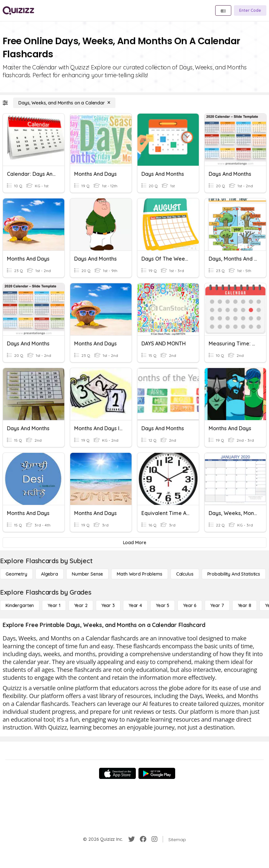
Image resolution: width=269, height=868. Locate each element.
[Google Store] (157, 773)
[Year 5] (163, 605)
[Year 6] (190, 605)
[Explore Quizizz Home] (18, 10)
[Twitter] (132, 839)
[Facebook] (143, 839)
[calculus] (185, 574)
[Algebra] (50, 574)
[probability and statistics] (234, 574)
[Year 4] (135, 605)
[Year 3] (108, 605)
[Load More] (134, 543)
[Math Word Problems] (139, 574)
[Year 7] (217, 605)
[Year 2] (81, 605)
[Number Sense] (87, 574)
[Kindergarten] (20, 605)
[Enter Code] (250, 10)
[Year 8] (245, 605)
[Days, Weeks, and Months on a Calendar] (64, 103)
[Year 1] (54, 605)
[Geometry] (16, 574)
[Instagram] (155, 839)
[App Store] (117, 773)
